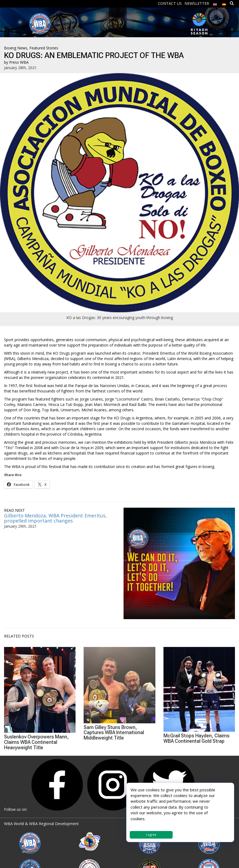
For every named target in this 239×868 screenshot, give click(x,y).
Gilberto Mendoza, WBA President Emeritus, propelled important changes (55, 518)
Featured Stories (44, 48)
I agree (151, 835)
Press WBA (19, 62)
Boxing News (16, 48)
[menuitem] (215, 3)
